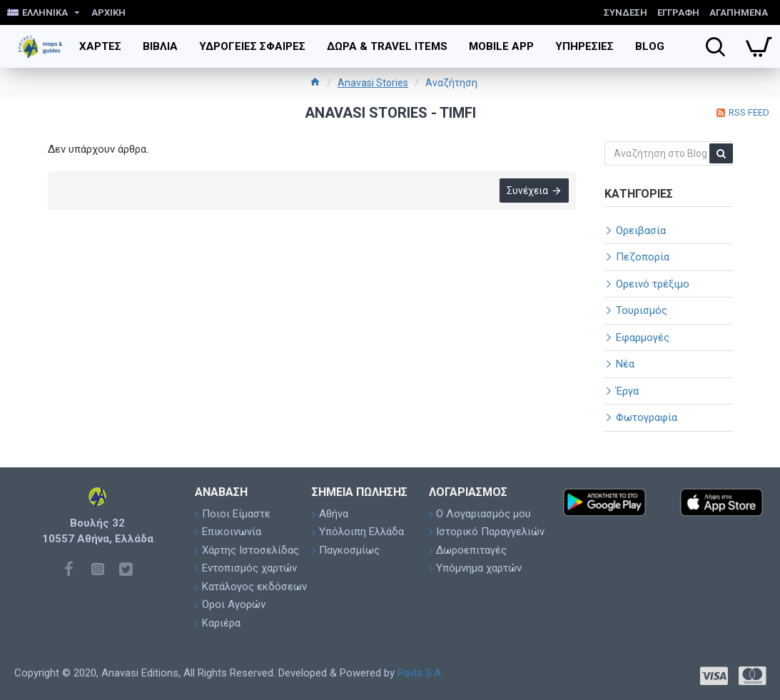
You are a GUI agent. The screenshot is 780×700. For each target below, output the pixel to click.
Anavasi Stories (373, 83)
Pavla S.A (419, 673)
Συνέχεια (527, 191)
